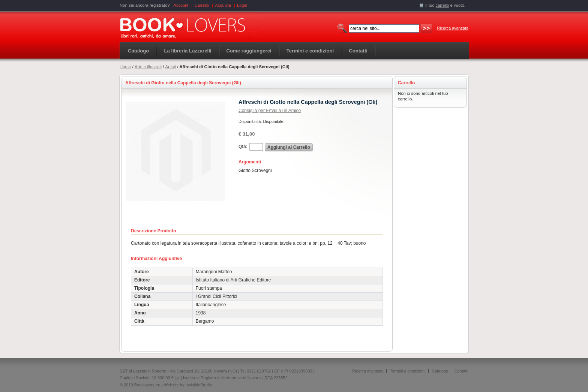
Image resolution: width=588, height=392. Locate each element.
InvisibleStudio (199, 385)
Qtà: (243, 147)
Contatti (461, 371)
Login (242, 5)
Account (181, 5)
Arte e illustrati (148, 67)
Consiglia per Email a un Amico (270, 111)
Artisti (171, 67)
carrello (442, 5)
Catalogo (138, 51)
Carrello (202, 5)
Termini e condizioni (408, 371)
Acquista (223, 5)
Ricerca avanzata (453, 28)
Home (125, 67)
